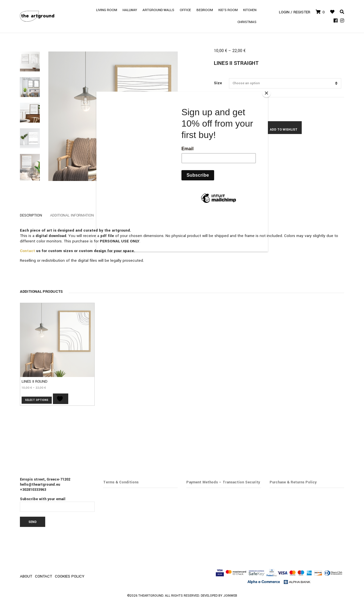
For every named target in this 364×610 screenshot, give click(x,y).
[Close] (266, 93)
